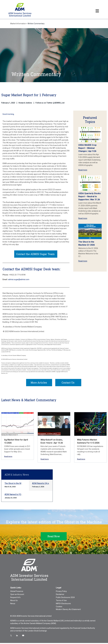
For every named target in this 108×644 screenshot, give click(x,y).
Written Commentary (36, 24)
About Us (14, 601)
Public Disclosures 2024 (65, 598)
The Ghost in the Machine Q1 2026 (20, 484)
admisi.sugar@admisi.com (19, 280)
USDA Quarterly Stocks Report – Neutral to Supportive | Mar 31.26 (89, 196)
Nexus (13, 605)
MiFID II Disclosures (63, 605)
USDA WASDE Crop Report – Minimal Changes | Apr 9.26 (87, 148)
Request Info (15, 598)
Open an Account (17, 595)
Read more (83, 170)
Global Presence (17, 592)
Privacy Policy (61, 592)
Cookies (59, 608)
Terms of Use (61, 601)
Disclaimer (60, 595)
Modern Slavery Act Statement (68, 610)
